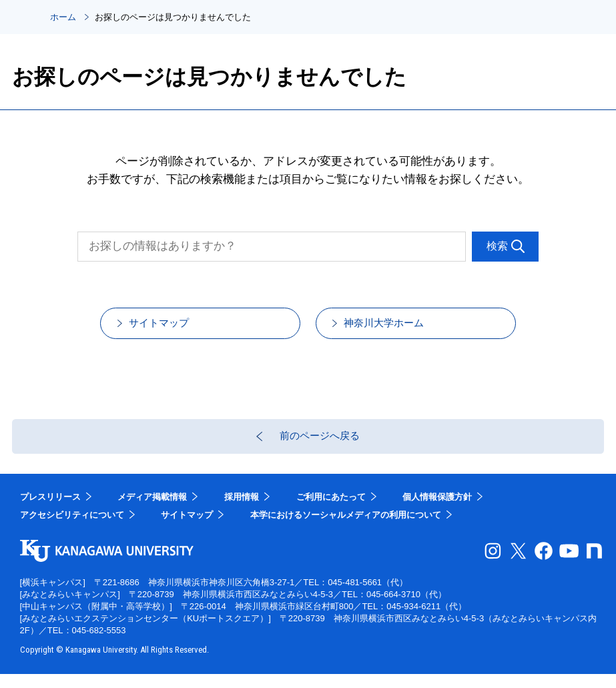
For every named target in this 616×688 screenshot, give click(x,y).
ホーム (63, 17)
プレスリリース (50, 511)
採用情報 (242, 511)
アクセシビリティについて (72, 530)
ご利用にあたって (331, 511)
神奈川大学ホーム (400, 327)
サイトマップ (173, 327)
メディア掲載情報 (152, 511)
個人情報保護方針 (437, 511)
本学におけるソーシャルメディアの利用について (346, 530)
